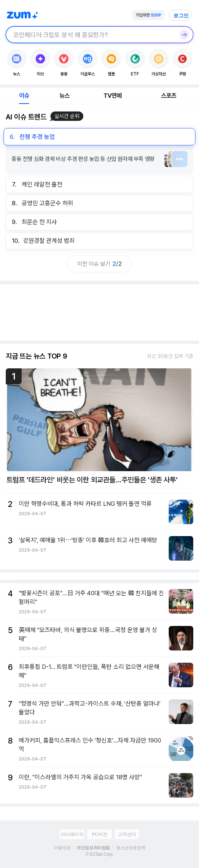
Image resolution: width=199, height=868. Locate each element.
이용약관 (62, 848)
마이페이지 (72, 834)
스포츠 (169, 96)
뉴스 (65, 96)
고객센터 (127, 834)
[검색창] (90, 35)
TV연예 (113, 96)
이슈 (24, 96)
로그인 (181, 16)
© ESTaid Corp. (99, 854)
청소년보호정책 (131, 848)
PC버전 (99, 834)
